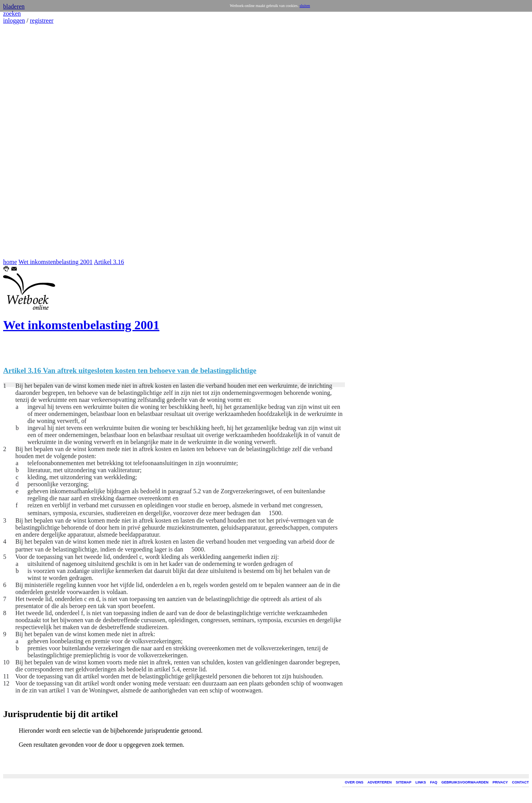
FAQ (434, 782)
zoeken (12, 13)
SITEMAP (403, 782)
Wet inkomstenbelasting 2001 (55, 262)
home (10, 262)
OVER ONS (354, 782)
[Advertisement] (27, 141)
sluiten (305, 6)
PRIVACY (500, 782)
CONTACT (520, 782)
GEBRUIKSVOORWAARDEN (465, 782)
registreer (41, 21)
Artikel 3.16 (109, 262)
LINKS (421, 782)
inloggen (14, 21)
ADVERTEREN (380, 782)
